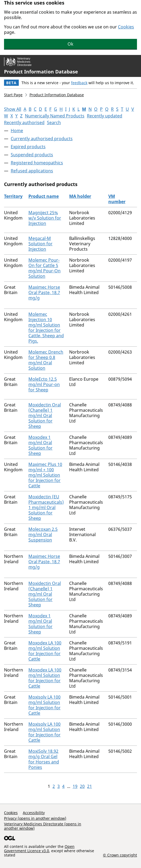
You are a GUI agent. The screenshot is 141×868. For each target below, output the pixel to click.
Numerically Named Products (55, 116)
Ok (70, 44)
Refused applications (32, 171)
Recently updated (105, 116)
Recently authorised (24, 123)
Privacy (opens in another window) (35, 818)
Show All (13, 109)
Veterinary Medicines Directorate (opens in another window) (43, 826)
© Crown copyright (120, 855)
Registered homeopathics (37, 163)
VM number (117, 199)
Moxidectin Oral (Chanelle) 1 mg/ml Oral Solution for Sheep (45, 416)
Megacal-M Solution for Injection (40, 244)
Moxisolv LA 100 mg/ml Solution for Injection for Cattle (44, 705)
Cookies (126, 27)
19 (75, 786)
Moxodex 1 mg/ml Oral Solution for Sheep (40, 445)
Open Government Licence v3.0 (39, 849)
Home (17, 131)
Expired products (28, 147)
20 (82, 786)
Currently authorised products (42, 139)
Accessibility (34, 813)
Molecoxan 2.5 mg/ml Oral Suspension (43, 535)
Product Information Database (41, 72)
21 (90, 786)
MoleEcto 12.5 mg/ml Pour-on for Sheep (44, 384)
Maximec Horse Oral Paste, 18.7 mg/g (44, 292)
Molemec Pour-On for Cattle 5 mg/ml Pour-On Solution (44, 268)
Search (54, 123)
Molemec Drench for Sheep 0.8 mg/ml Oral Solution (46, 360)
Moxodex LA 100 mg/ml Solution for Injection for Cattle (45, 651)
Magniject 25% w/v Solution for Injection (45, 218)
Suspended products (32, 155)
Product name (44, 196)
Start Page (13, 95)
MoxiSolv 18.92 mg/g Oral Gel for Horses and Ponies (44, 759)
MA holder (80, 196)
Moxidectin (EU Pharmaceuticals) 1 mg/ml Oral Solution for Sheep (46, 507)
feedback (79, 83)
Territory (13, 196)
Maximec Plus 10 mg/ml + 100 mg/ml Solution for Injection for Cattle (45, 475)
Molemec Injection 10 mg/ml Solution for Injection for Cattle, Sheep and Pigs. (46, 328)
